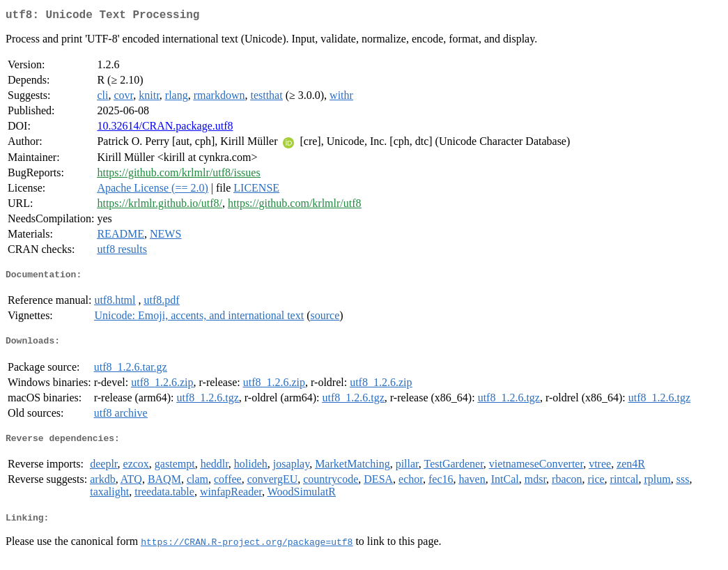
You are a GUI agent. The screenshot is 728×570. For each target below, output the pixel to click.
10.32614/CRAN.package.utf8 (165, 129)
